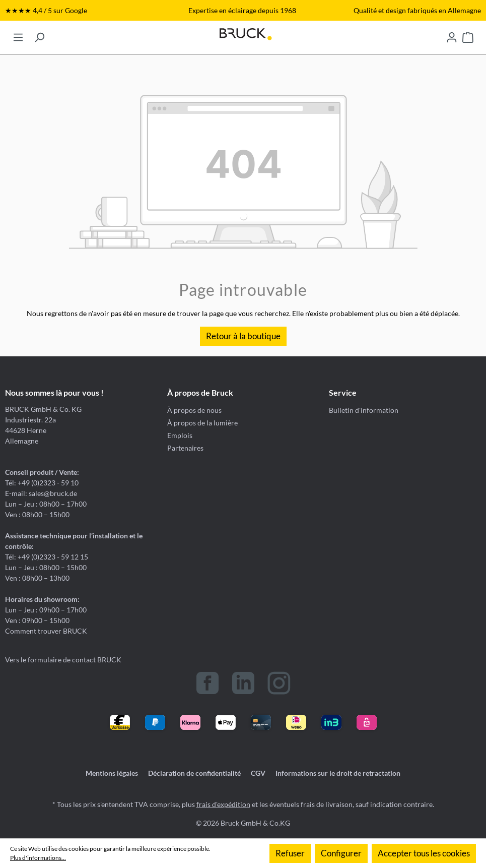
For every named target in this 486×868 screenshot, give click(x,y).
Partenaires (185, 448)
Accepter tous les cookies (424, 853)
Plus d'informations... (38, 858)
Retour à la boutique (243, 336)
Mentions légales (112, 773)
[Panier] (468, 34)
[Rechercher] (39, 34)
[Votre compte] (452, 34)
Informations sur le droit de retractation (338, 773)
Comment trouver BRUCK (46, 631)
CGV (258, 773)
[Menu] (18, 34)
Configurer (341, 853)
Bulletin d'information (364, 410)
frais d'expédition (223, 804)
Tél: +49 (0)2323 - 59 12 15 (47, 557)
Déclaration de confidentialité (194, 773)
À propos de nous (194, 410)
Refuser (290, 853)
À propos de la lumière (202, 423)
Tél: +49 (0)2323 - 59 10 (42, 483)
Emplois (180, 435)
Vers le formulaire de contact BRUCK (63, 660)
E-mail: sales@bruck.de (41, 493)
